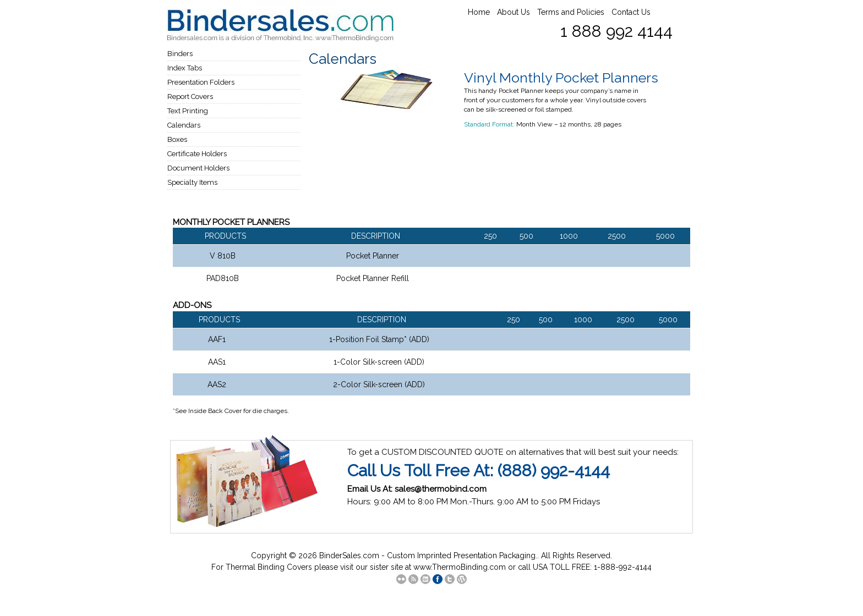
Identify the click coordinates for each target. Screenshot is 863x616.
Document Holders (198, 168)
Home (479, 12)
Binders (180, 54)
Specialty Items (192, 182)
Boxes (177, 139)
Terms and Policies (571, 12)
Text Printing (188, 111)
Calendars (184, 125)
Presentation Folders (201, 82)
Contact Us (631, 12)
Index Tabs (185, 68)
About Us (514, 12)
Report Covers (190, 97)
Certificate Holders (197, 154)
